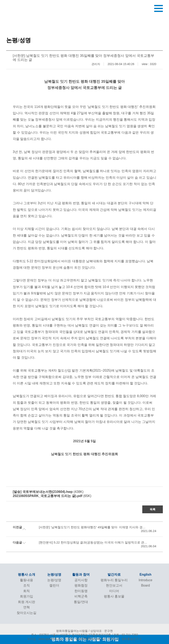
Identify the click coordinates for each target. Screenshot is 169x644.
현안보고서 (114, 585)
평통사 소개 (27, 575)
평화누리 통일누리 (114, 580)
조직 (27, 585)
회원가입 (27, 596)
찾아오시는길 (27, 613)
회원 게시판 (27, 602)
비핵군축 (81, 596)
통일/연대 (81, 602)
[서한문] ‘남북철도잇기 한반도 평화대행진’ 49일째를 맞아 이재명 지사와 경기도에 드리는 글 (93, 527)
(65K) (52, 496)
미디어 (114, 591)
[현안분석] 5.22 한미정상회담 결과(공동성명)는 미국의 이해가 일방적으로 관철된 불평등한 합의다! (93, 542)
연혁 (27, 607)
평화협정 (81, 585)
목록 (153, 509)
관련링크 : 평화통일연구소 (125, 639)
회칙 (27, 591)
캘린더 (54, 585)
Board (145, 585)
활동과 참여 (81, 575)
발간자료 (114, 575)
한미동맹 (81, 591)
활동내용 (27, 580)
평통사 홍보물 (114, 596)
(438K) (48, 492)
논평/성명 (54, 575)
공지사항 (81, 580)
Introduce (145, 580)
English (146, 575)
